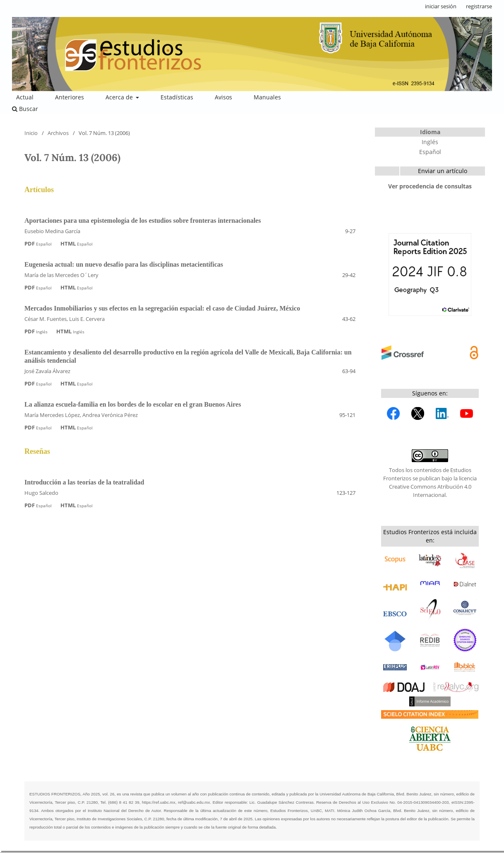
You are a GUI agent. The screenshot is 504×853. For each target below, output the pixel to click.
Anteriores (70, 97)
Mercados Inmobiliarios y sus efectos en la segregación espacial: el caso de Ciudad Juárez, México (162, 308)
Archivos (58, 133)
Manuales (267, 97)
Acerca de (120, 97)
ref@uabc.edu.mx (194, 802)
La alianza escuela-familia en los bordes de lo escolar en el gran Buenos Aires (133, 404)
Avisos (223, 97)
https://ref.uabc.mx (159, 802)
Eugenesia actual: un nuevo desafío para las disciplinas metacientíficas (124, 264)
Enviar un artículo (443, 171)
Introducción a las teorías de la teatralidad (84, 482)
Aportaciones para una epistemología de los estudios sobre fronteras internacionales (143, 220)
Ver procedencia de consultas (430, 186)
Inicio (31, 133)
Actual (25, 97)
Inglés (430, 142)
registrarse (479, 6)
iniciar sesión (441, 6)
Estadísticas (177, 97)
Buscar (25, 109)
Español (430, 152)
